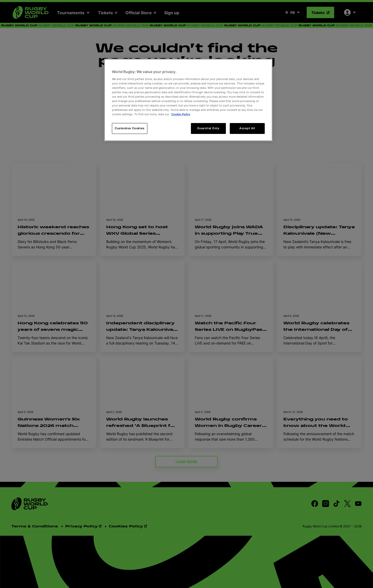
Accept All (247, 128)
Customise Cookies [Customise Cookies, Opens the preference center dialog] (130, 128)
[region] (188, 100)
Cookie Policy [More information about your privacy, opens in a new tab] (181, 114)
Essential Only (208, 128)
